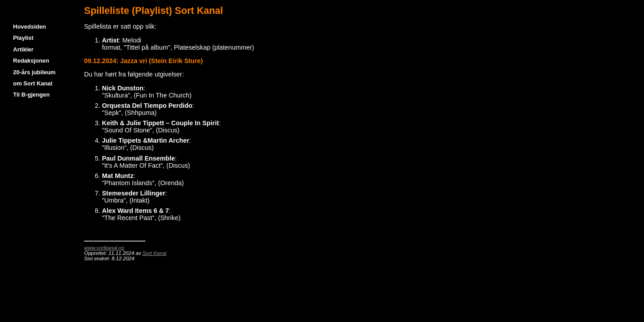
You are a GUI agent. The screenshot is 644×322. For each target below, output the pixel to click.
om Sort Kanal (33, 83)
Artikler (23, 49)
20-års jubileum (34, 72)
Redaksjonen (31, 61)
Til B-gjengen (31, 95)
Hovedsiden (29, 27)
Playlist (23, 38)
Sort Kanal (155, 253)
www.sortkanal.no (104, 248)
